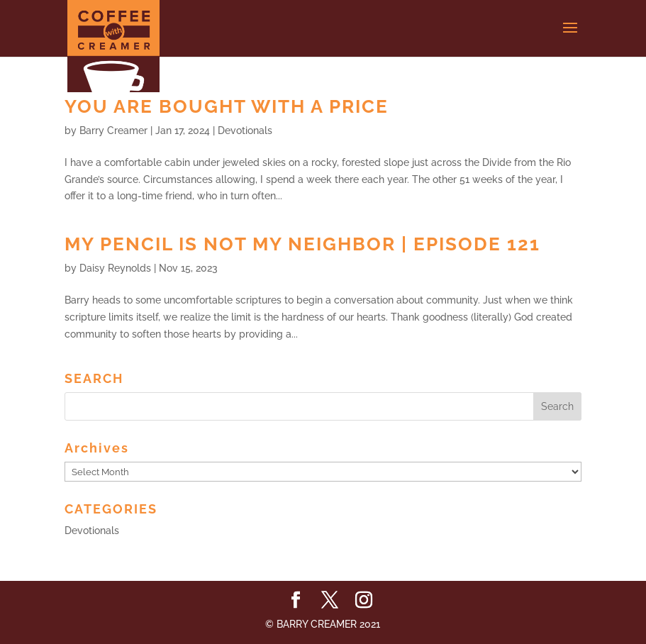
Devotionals (245, 131)
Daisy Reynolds (115, 268)
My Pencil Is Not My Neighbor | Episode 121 (302, 244)
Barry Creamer (113, 131)
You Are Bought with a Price (227, 106)
